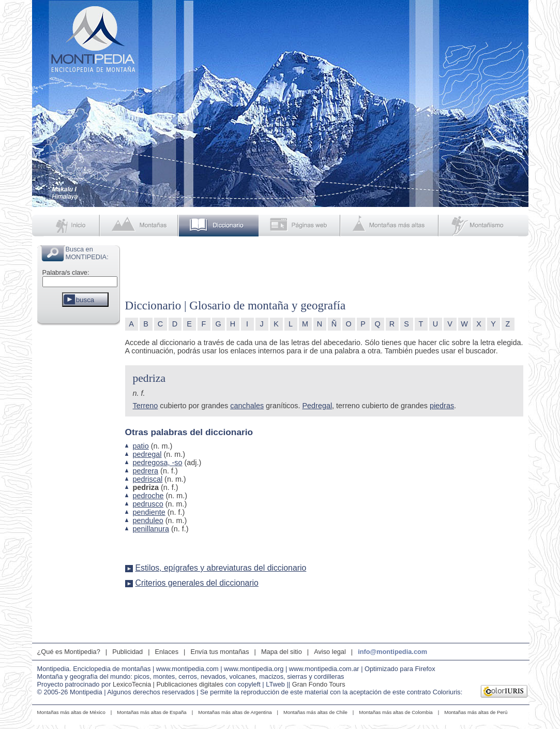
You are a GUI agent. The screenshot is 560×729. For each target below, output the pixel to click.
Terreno (146, 406)
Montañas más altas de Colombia (396, 712)
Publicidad (127, 652)
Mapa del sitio (282, 652)
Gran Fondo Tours (319, 684)
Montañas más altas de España (152, 712)
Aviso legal (330, 652)
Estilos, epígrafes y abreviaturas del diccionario (221, 568)
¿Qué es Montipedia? (69, 652)
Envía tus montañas (220, 652)
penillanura (151, 529)
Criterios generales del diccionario (197, 583)
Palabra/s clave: (66, 272)
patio (141, 446)
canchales (247, 406)
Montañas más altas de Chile (315, 712)
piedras (442, 406)
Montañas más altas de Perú (476, 712)
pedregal (147, 454)
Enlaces (167, 652)
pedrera (146, 471)
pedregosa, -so (158, 463)
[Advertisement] (79, 483)
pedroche (148, 496)
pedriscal (148, 479)
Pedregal (317, 406)
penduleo (148, 520)
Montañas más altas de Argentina (235, 712)
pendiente (149, 512)
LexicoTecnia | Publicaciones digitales (168, 684)
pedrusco (148, 504)
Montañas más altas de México (71, 712)
